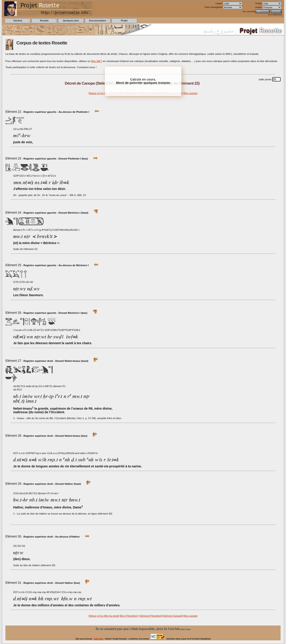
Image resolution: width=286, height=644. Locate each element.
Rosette (44, 21)
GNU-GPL (99, 639)
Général (18, 21)
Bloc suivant (190, 93)
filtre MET (96, 61)
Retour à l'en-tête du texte (104, 93)
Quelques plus (71, 21)
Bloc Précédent (129, 616)
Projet (124, 21)
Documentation (98, 21)
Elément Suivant (173, 616)
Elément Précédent (151, 616)
